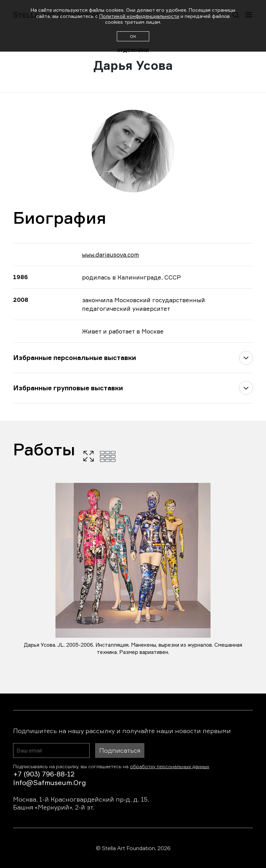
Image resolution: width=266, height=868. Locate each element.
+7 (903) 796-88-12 (44, 774)
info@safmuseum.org (49, 782)
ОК (133, 36)
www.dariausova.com (110, 255)
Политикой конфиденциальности (139, 16)
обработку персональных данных (170, 766)
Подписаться (120, 750)
